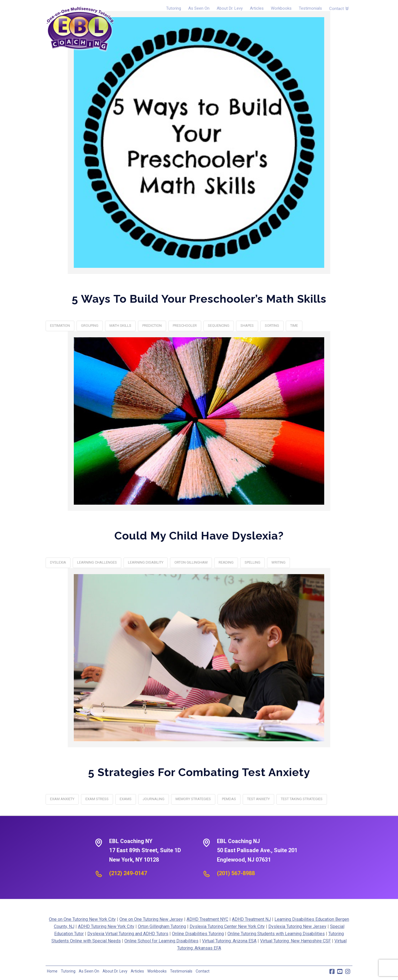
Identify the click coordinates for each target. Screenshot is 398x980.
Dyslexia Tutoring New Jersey (297, 926)
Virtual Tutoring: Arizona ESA (229, 941)
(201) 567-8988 (236, 873)
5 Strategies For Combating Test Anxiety (199, 772)
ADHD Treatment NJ (251, 919)
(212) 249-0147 (128, 873)
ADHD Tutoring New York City (106, 926)
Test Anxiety (258, 799)
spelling (252, 562)
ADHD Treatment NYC (207, 919)
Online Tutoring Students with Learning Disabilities (276, 934)
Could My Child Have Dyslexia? (199, 536)
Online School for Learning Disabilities (161, 941)
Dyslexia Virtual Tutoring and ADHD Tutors (128, 934)
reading (226, 562)
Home (52, 971)
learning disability (146, 562)
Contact (203, 971)
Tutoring (68, 971)
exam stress (97, 799)
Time (294, 326)
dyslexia (58, 562)
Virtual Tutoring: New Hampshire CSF (295, 941)
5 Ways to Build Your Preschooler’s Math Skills (199, 299)
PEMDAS (229, 799)
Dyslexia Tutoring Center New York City (227, 926)
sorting (272, 326)
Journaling (154, 799)
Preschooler (185, 326)
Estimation (60, 326)
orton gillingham (191, 562)
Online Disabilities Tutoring (198, 934)
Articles (137, 971)
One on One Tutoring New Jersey (151, 919)
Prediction (152, 326)
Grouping (90, 326)
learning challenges (97, 562)
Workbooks (157, 971)
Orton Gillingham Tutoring (162, 926)
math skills (120, 326)
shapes (247, 326)
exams (126, 799)
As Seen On (89, 971)
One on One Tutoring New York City (82, 919)
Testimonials (181, 971)
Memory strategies (193, 799)
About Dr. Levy (115, 971)
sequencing (219, 326)
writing (278, 562)
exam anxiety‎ (62, 799)
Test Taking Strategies (302, 799)
